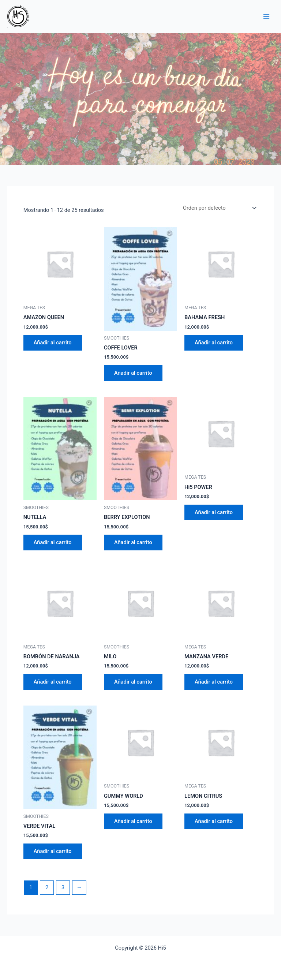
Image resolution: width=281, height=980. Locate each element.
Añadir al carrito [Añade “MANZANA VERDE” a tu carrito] (214, 682)
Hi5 (8, 27)
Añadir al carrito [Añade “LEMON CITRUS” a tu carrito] (214, 821)
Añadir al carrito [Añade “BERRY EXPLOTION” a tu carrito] (133, 543)
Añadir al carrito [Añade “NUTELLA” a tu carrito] (53, 543)
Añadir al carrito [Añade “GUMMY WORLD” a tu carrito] (133, 821)
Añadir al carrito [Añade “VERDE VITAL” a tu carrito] (53, 851)
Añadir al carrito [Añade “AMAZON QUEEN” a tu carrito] (53, 343)
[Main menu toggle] (266, 16)
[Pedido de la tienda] (219, 208)
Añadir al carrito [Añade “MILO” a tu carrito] (133, 682)
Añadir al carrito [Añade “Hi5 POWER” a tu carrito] (214, 512)
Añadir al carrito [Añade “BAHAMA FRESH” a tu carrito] (214, 343)
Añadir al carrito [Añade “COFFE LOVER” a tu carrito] (133, 373)
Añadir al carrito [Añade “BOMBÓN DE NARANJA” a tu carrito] (53, 682)
